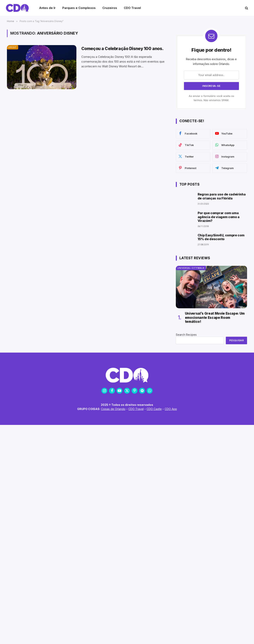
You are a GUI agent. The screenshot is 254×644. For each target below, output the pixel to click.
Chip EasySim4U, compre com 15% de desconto (221, 237)
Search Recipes (186, 335)
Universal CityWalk (191, 268)
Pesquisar (236, 340)
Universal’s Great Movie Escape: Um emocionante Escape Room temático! (215, 318)
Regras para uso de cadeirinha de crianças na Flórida (222, 196)
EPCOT (13, 47)
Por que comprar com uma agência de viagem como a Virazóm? (219, 217)
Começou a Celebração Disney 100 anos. (122, 49)
